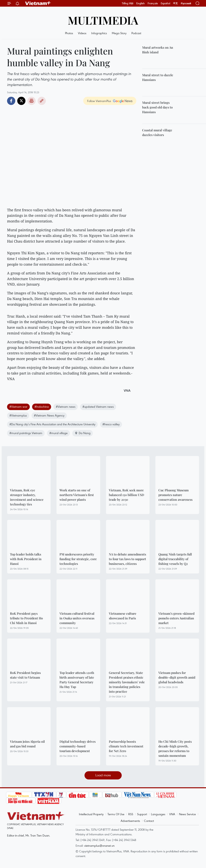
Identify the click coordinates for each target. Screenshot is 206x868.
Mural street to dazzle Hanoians (158, 77)
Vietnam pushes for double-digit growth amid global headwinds (177, 677)
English (140, 3)
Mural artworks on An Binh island (158, 50)
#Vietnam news (66, 407)
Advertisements (130, 821)
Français (153, 3)
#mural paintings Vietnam (26, 433)
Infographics (99, 33)
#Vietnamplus (18, 415)
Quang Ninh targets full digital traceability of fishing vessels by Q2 (175, 559)
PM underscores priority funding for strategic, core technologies (78, 559)
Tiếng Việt (128, 3)
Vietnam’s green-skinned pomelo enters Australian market (176, 618)
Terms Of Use (116, 814)
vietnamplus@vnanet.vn (99, 846)
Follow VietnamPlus (99, 101)
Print (32, 101)
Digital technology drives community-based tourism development (78, 746)
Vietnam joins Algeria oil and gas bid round (27, 744)
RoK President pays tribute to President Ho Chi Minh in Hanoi (26, 618)
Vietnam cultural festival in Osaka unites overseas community (77, 618)
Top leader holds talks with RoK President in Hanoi (26, 559)
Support (142, 814)
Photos (69, 33)
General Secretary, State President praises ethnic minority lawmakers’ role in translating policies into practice (127, 682)
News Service (187, 814)
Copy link (42, 101)
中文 (175, 3)
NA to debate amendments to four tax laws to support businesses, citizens (127, 559)
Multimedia (103, 20)
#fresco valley (111, 424)
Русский (186, 3)
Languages (158, 814)
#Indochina (42, 407)
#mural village (58, 433)
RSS (131, 814)
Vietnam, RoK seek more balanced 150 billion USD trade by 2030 (126, 495)
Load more (103, 775)
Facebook (11, 101)
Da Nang (83, 433)
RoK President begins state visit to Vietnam (25, 675)
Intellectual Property (91, 814)
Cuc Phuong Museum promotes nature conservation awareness (175, 495)
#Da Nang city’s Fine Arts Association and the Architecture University (52, 424)
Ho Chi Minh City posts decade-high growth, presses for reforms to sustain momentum (175, 748)
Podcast (136, 33)
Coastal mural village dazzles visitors (157, 132)
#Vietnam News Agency (49, 415)
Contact (149, 821)
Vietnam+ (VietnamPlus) (38, 3)
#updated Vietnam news (98, 407)
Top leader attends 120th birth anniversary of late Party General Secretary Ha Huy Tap (77, 680)
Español (165, 3)
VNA (172, 814)
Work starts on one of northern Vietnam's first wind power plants (77, 495)
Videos (82, 33)
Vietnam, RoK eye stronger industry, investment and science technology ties (27, 497)
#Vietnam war (18, 407)
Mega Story (119, 33)
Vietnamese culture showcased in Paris (123, 616)
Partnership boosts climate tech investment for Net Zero (126, 746)
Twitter (21, 101)
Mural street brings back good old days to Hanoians (157, 107)
